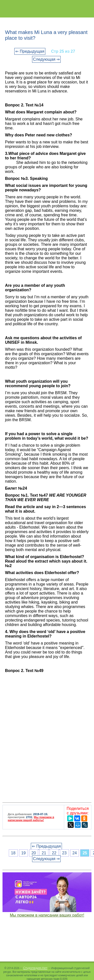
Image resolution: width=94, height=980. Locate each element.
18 (13, 853)
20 (34, 853)
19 (24, 853)
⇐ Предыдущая (30, 51)
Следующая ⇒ (46, 59)
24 (75, 853)
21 (44, 853)
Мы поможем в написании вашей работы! (31, 819)
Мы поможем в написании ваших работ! (47, 915)
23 (64, 853)
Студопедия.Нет (35, 968)
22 (54, 853)
